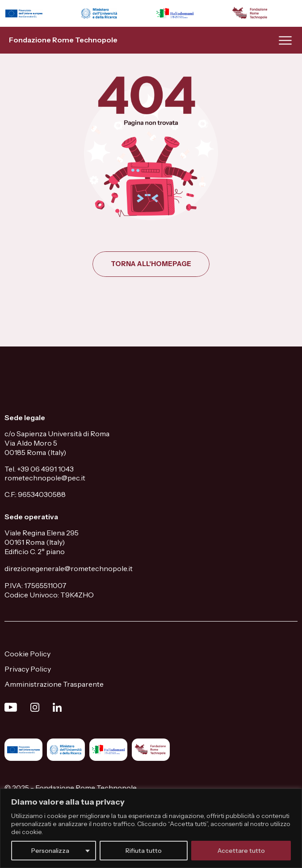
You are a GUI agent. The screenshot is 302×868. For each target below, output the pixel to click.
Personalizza (50, 851)
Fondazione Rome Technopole (63, 40)
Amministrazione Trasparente (54, 684)
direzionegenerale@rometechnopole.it (69, 568)
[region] (151, 828)
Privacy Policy (28, 669)
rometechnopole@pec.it (45, 478)
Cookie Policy (27, 654)
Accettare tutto (241, 851)
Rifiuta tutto (144, 851)
